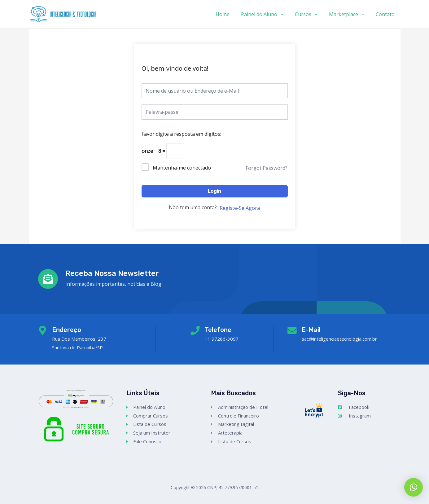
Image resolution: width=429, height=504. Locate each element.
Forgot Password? (267, 168)
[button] (414, 487)
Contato (386, 14)
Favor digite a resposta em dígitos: (181, 134)
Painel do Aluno (268, 14)
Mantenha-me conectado (182, 168)
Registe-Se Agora (240, 208)
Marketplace (349, 14)
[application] (286, 14)
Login (214, 191)
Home (230, 14)
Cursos (310, 14)
